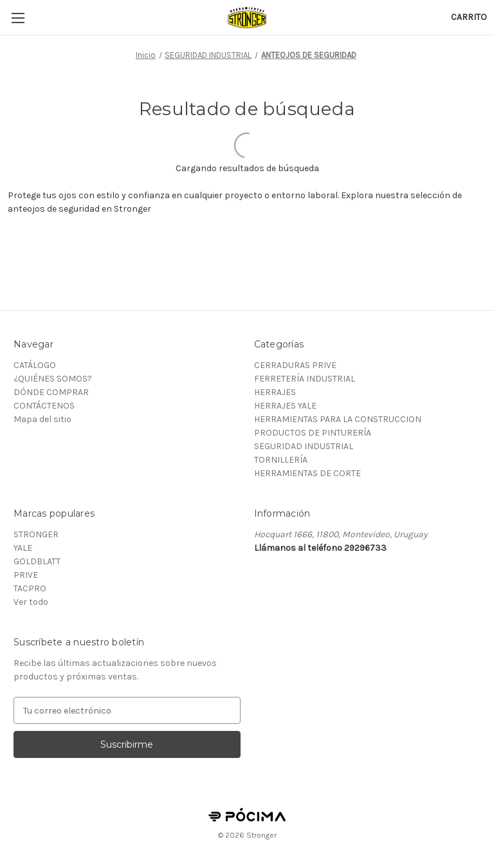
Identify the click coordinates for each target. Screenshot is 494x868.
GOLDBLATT (37, 561)
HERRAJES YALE (285, 406)
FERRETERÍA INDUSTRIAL (305, 379)
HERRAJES (275, 392)
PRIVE (26, 575)
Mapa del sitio (42, 419)
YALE (23, 548)
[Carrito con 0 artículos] (469, 17)
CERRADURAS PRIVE (295, 365)
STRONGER (36, 534)
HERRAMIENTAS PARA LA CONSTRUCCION (338, 419)
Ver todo (31, 602)
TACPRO (30, 588)
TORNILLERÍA (281, 460)
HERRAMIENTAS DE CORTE (307, 473)
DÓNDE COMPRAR (51, 392)
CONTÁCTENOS (44, 406)
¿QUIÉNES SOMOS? (53, 379)
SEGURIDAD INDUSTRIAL (304, 446)
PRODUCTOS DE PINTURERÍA (313, 433)
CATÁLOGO (35, 365)
